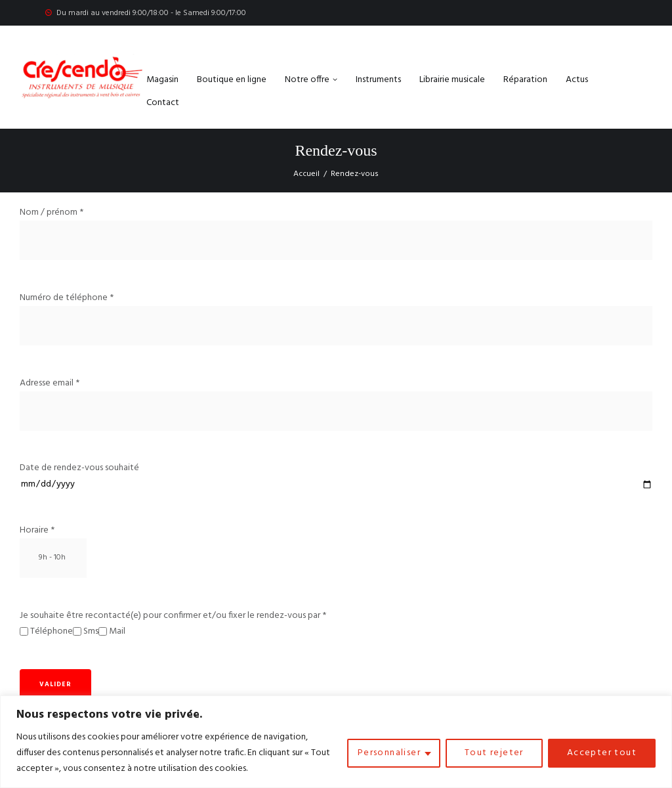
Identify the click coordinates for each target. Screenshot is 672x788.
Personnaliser (389, 753)
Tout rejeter (494, 753)
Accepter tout (602, 753)
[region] (336, 742)
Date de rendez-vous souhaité (336, 476)
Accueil (306, 174)
